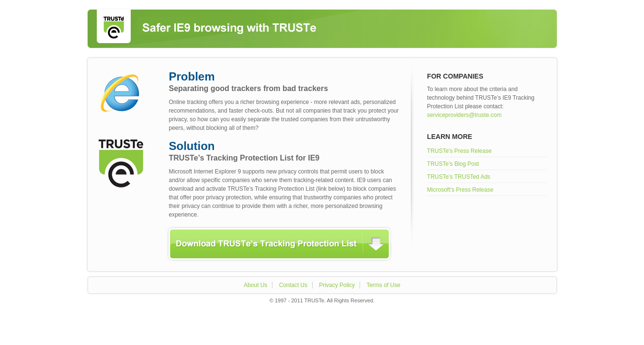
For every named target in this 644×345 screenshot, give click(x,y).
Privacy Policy (337, 285)
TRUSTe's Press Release (459, 151)
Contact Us (293, 285)
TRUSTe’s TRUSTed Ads (459, 177)
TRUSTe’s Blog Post (453, 164)
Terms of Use (383, 285)
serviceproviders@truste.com (464, 115)
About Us (255, 285)
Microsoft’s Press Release (460, 190)
